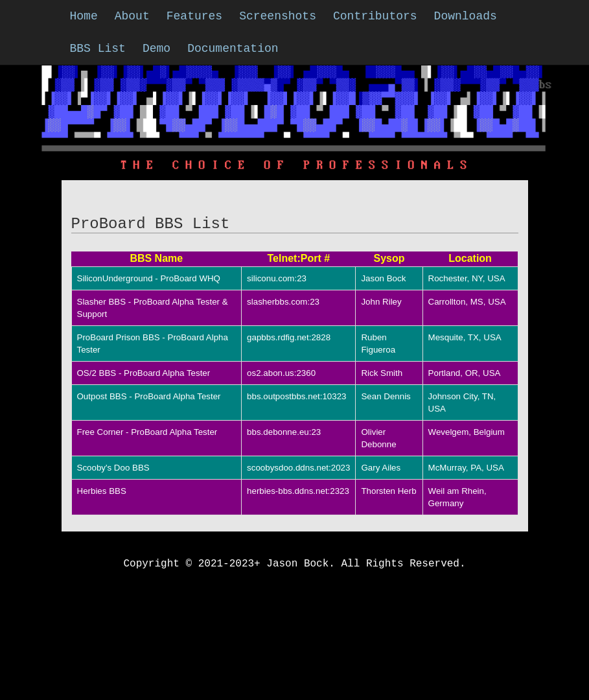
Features (194, 16)
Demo (156, 49)
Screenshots (278, 16)
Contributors (375, 16)
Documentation (233, 49)
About (132, 16)
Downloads (466, 16)
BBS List (98, 49)
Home (84, 16)
